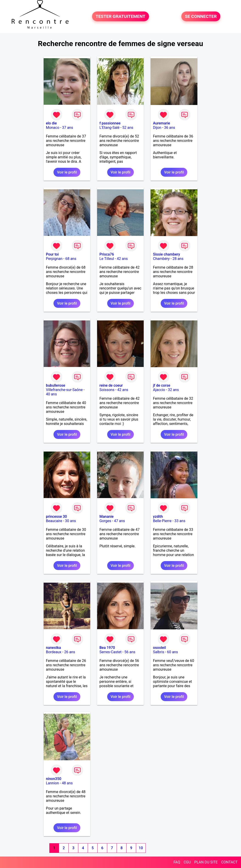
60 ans (173, 652)
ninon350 (54, 779)
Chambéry (161, 259)
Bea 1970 (107, 648)
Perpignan (54, 259)
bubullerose (56, 385)
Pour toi (52, 254)
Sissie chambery (166, 254)
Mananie (106, 517)
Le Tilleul (107, 259)
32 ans (174, 390)
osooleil (159, 648)
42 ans (122, 259)
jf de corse (161, 385)
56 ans (130, 652)
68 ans (71, 259)
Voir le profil (67, 172)
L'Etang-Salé (109, 128)
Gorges (105, 521)
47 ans (120, 521)
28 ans (178, 259)
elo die (51, 123)
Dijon (157, 128)
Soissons (107, 390)
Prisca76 (107, 254)
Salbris (158, 652)
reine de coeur (111, 385)
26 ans (70, 652)
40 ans (51, 394)
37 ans (67, 128)
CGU (187, 862)
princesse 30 (56, 517)
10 (141, 848)
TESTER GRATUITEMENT (121, 16)
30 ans (70, 521)
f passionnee (110, 123)
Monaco (53, 128)
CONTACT (229, 862)
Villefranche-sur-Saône (64, 390)
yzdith (158, 517)
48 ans (67, 783)
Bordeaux (54, 652)
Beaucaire (54, 521)
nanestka (53, 648)
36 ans (170, 128)
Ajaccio (159, 390)
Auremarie (161, 123)
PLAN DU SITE (206, 862)
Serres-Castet (110, 652)
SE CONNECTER (201, 16)
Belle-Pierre (162, 521)
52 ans (128, 128)
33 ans (180, 521)
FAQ (177, 862)
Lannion (52, 783)
